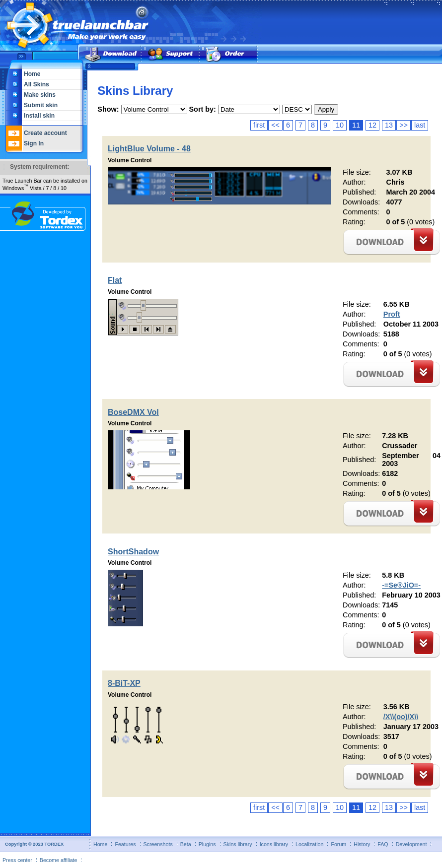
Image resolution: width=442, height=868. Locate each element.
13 (389, 125)
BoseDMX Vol (133, 412)
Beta (186, 844)
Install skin (39, 116)
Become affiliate (59, 860)
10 (340, 125)
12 (372, 125)
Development (411, 844)
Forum (338, 844)
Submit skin (41, 105)
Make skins (40, 95)
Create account (45, 133)
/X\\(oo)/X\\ (401, 717)
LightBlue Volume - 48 (149, 149)
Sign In (34, 143)
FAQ (383, 844)
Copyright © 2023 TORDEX (34, 844)
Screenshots (158, 844)
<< (275, 125)
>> (404, 125)
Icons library (274, 844)
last (420, 125)
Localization (309, 844)
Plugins (207, 844)
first (259, 125)
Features (125, 844)
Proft (392, 314)
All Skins (37, 84)
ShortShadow (133, 552)
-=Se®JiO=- (401, 585)
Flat (115, 280)
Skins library (238, 844)
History (362, 844)
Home (32, 74)
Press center (17, 860)
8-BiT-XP (124, 683)
